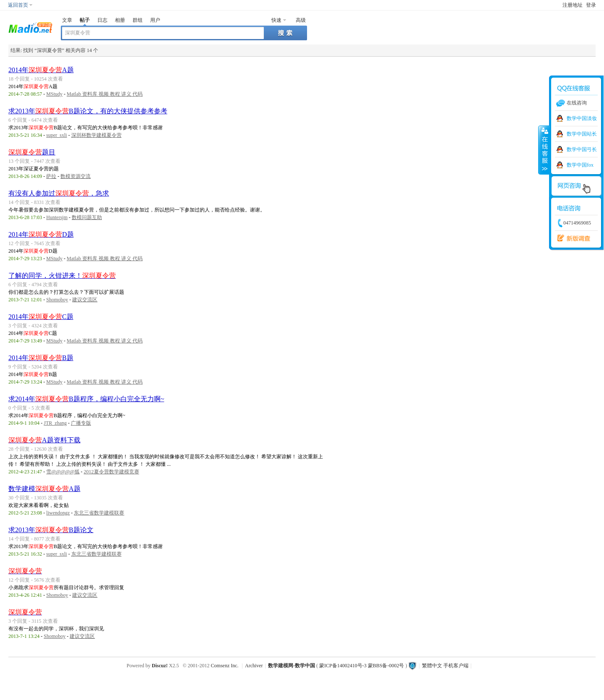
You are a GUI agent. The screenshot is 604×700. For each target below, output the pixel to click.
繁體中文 (432, 666)
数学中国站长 (582, 134)
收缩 (544, 150)
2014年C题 (41, 317)
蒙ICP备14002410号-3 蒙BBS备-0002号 (362, 666)
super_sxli (56, 135)
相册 (120, 20)
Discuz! (160, 666)
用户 (155, 20)
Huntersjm (57, 217)
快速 (276, 20)
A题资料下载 (44, 440)
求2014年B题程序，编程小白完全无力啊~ (86, 399)
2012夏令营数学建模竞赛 (112, 472)
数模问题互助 (87, 217)
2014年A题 (41, 70)
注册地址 (573, 5)
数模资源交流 (75, 176)
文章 (67, 20)
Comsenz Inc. (225, 666)
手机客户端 (456, 666)
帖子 (85, 20)
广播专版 (81, 423)
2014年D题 (41, 234)
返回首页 (18, 5)
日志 (102, 20)
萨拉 (51, 176)
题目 (32, 152)
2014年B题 (41, 358)
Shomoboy (57, 300)
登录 (591, 5)
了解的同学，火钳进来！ (62, 276)
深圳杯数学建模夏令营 (96, 135)
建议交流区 (85, 300)
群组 (138, 20)
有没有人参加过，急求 (59, 193)
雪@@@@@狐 (63, 472)
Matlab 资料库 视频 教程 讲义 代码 (105, 94)
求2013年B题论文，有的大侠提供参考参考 (88, 111)
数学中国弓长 (582, 149)
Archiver (254, 666)
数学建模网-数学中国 (292, 666)
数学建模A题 (44, 489)
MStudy (54, 94)
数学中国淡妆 (582, 118)
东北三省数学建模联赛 (99, 513)
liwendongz (58, 513)
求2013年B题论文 (51, 530)
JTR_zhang (55, 423)
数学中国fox (580, 165)
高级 (301, 20)
